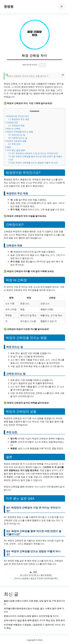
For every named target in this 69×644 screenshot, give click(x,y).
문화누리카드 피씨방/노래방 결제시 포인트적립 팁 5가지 (31, 616)
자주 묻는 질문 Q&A (15, 150)
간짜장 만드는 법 (18, 138)
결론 (8, 147)
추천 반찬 (14, 144)
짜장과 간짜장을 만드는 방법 (19, 132)
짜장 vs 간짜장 (13, 129)
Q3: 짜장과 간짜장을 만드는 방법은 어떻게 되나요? (33, 163)
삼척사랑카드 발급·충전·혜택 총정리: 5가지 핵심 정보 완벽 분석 (34, 620)
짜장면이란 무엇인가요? (17, 116)
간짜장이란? (12, 122)
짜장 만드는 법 (17, 135)
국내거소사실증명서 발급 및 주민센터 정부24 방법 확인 (36, 578)
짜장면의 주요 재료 (19, 119)
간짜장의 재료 (16, 126)
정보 (35, 572)
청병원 (9, 6)
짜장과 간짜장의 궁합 (16, 141)
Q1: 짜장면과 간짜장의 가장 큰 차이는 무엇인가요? (33, 153)
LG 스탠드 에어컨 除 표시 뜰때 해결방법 (36, 575)
